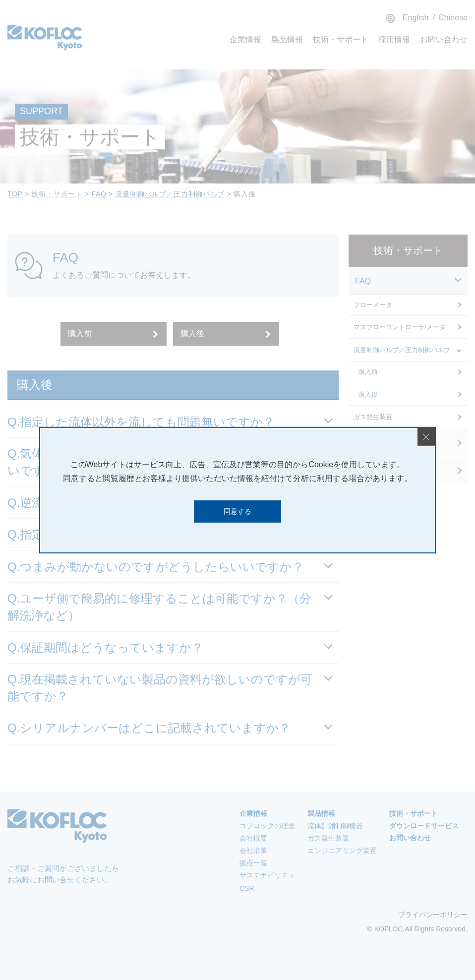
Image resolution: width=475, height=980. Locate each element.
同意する (237, 511)
